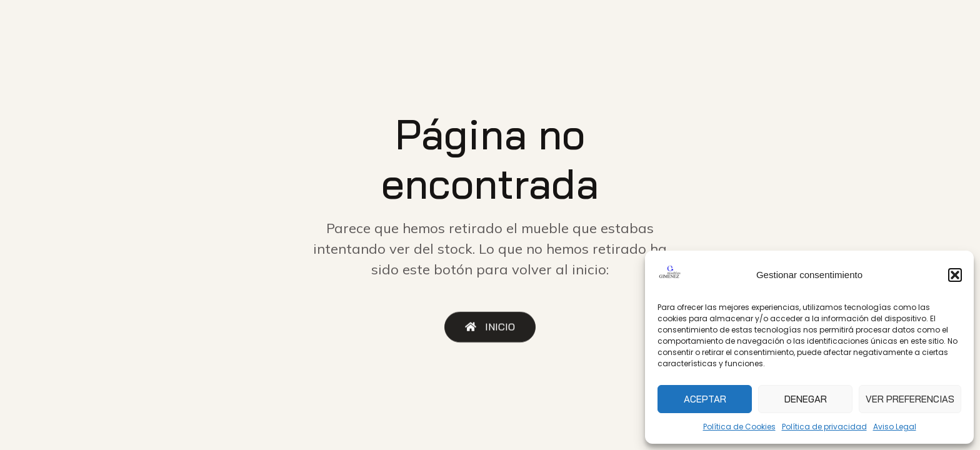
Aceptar (705, 399)
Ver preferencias (910, 399)
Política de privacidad (824, 427)
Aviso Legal (895, 427)
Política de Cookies (739, 427)
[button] (955, 275)
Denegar (806, 399)
